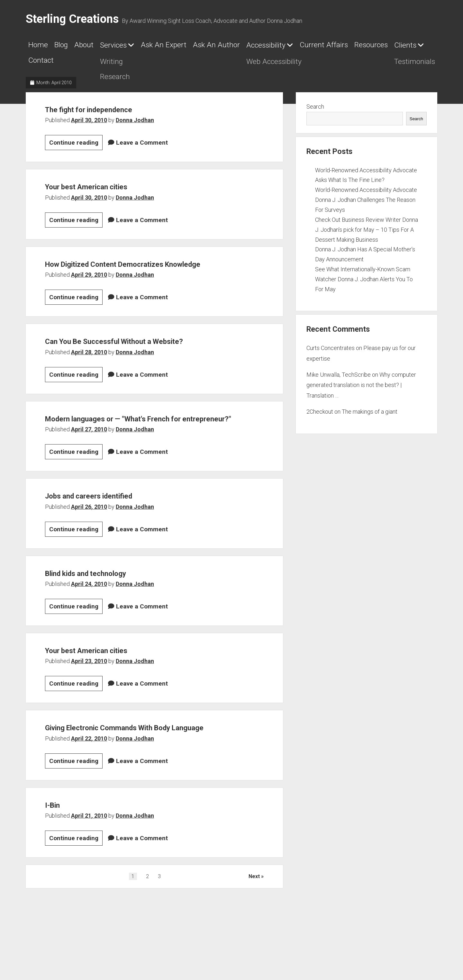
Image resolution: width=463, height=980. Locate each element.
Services (150, 48)
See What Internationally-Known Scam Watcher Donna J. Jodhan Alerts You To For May (364, 288)
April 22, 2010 (89, 789)
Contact (229, 66)
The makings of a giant (370, 420)
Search (315, 115)
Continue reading (76, 152)
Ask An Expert (219, 47)
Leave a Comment (142, 151)
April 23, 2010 (89, 698)
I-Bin (56, 855)
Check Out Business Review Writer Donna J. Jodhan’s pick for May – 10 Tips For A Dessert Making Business (367, 238)
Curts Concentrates (331, 357)
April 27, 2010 (89, 466)
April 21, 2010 (89, 866)
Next (254, 927)
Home (42, 47)
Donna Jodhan (135, 129)
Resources (127, 66)
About (108, 47)
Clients (176, 66)
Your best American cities (105, 194)
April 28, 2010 (89, 375)
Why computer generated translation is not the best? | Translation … (361, 394)
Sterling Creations (72, 19)
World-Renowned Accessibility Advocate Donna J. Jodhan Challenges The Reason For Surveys (366, 208)
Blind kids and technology (104, 609)
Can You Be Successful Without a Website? (145, 363)
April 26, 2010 (89, 543)
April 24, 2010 (89, 620)
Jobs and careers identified (108, 532)
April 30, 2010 (89, 129)
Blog (75, 47)
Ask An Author (292, 47)
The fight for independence (108, 117)
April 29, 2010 (89, 297)
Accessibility (361, 48)
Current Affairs (61, 66)
